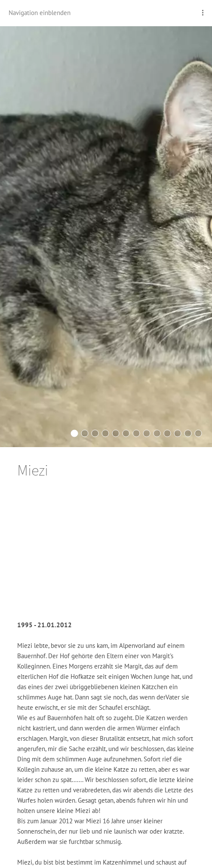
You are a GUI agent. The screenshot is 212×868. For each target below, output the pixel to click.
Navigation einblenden (40, 13)
